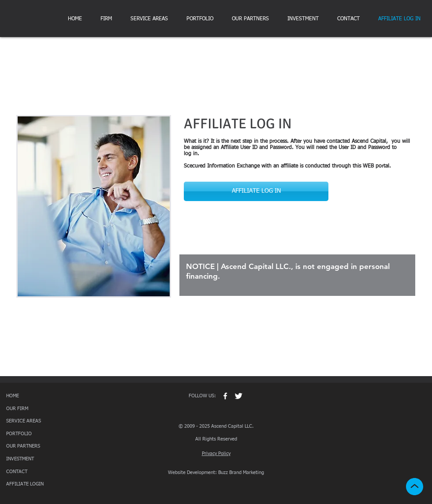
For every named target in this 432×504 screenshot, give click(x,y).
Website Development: (192, 472)
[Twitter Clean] (238, 396)
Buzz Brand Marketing (241, 472)
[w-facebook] (225, 396)
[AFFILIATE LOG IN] (256, 191)
